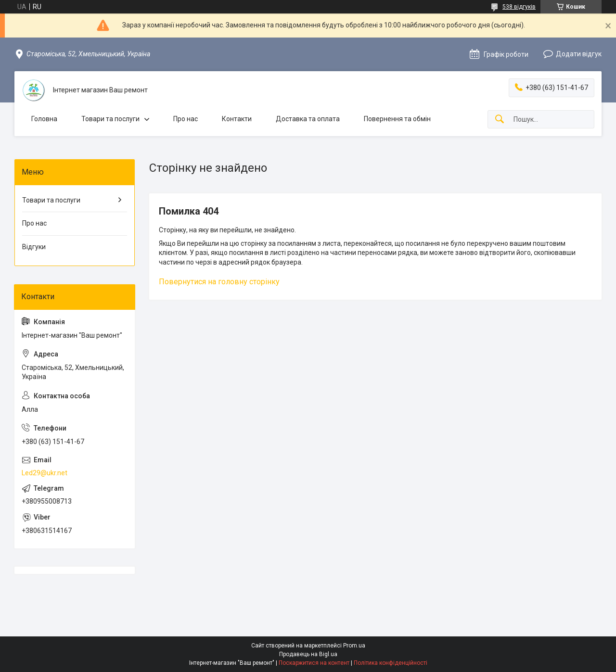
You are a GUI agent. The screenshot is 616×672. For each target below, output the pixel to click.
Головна (44, 119)
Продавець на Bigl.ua (308, 654)
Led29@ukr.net (45, 473)
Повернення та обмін (397, 119)
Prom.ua (354, 646)
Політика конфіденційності (391, 663)
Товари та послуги (110, 119)
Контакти (237, 119)
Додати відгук (579, 54)
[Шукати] (500, 120)
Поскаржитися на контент (314, 663)
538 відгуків (519, 7)
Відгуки (34, 247)
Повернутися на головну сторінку (219, 282)
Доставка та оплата (308, 119)
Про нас (186, 119)
